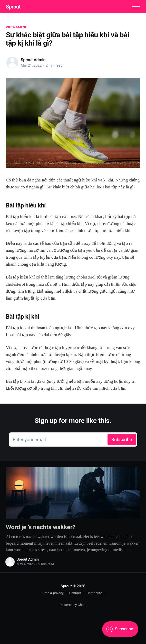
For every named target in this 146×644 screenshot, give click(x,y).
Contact (75, 593)
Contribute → (96, 593)
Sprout (13, 7)
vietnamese (16, 27)
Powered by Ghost (73, 605)
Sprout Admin (33, 60)
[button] (136, 7)
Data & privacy (53, 593)
